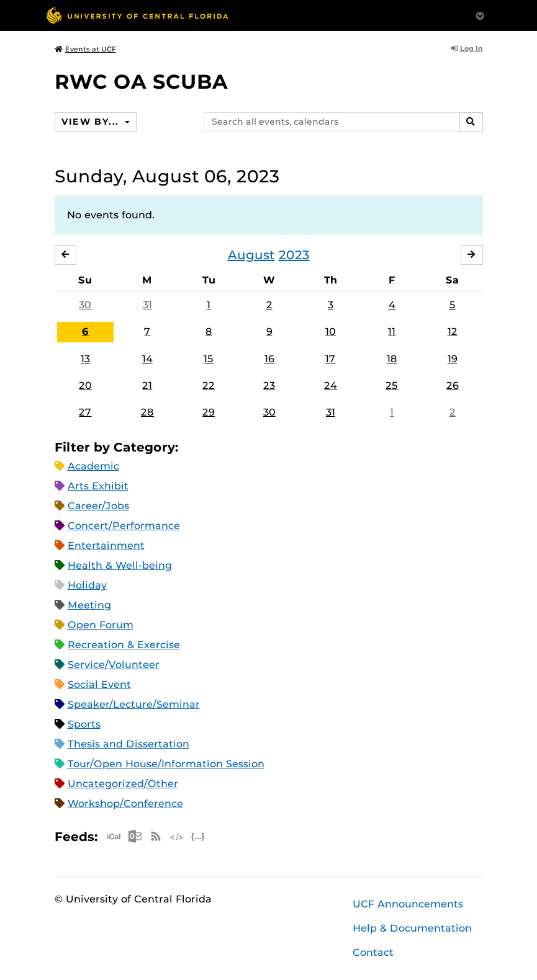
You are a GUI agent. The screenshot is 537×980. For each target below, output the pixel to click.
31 (147, 305)
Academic (93, 467)
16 (269, 359)
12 (453, 332)
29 (209, 412)
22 (209, 385)
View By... (92, 122)
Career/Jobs (98, 506)
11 (392, 332)
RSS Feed (156, 837)
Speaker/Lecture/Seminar (134, 705)
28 (147, 412)
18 (392, 359)
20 (85, 385)
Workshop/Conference (125, 804)
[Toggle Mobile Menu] (480, 15)
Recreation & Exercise (124, 645)
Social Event (99, 685)
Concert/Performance (124, 526)
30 (85, 305)
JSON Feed (198, 837)
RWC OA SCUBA (141, 82)
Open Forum (101, 626)
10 (331, 332)
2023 (294, 255)
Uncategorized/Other (123, 784)
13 (85, 359)
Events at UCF (85, 49)
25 (392, 385)
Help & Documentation (412, 928)
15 (209, 359)
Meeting (89, 606)
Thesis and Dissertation (129, 745)
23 (269, 385)
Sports (84, 725)
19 (453, 359)
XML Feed (177, 837)
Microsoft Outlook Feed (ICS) (135, 837)
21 (147, 385)
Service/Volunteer (114, 665)
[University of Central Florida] (137, 15)
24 (331, 385)
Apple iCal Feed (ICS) (114, 837)
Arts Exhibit (98, 487)
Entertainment (106, 546)
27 (85, 412)
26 (453, 385)
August (251, 255)
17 (330, 359)
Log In (467, 48)
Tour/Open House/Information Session (166, 764)
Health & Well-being (120, 566)
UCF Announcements (408, 904)
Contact (373, 952)
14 (147, 359)
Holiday (87, 586)
